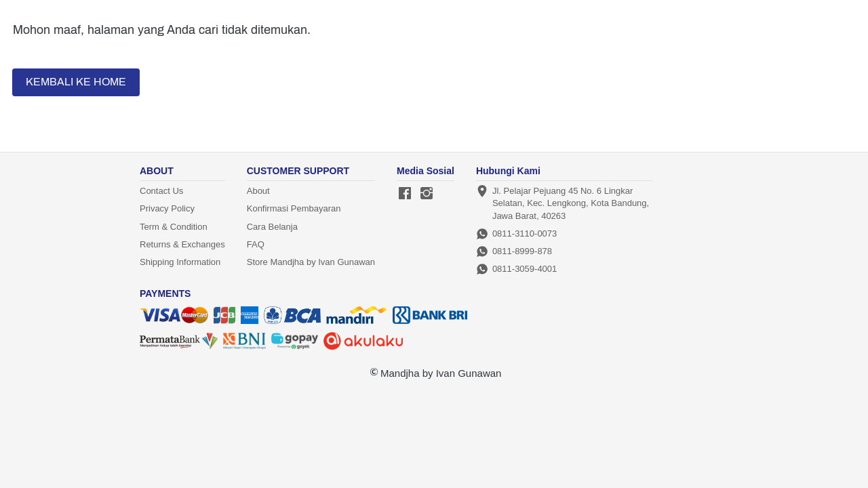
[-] (405, 194)
